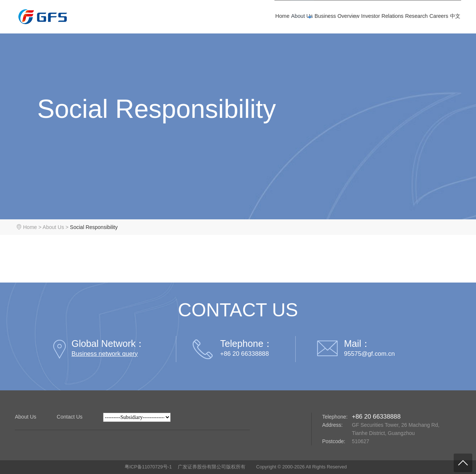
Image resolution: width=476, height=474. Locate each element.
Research (378, 18)
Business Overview (266, 18)
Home (175, 18)
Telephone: (335, 417)
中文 (448, 18)
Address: (332, 425)
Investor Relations (327, 18)
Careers (416, 18)
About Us (213, 18)
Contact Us (70, 417)
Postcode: (334, 441)
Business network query (104, 354)
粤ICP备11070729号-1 (148, 467)
